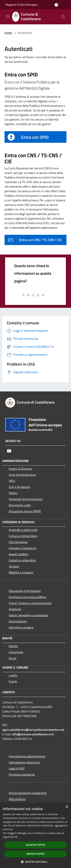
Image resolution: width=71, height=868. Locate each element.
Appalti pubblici (19, 554)
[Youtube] (9, 451)
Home (8, 33)
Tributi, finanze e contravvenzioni (30, 603)
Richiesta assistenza (22, 774)
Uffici (12, 481)
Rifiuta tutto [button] (35, 854)
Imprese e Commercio (23, 548)
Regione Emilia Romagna (22, 5)
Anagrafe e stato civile (23, 530)
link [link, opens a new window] (16, 837)
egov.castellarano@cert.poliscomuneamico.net (33, 730)
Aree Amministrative (22, 475)
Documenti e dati (20, 505)
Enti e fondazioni (20, 487)
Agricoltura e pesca (21, 627)
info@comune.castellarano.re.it (33, 734)
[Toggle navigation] (8, 16)
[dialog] (35, 835)
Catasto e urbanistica (22, 560)
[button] (36, 862)
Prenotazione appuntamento (27, 756)
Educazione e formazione (25, 591)
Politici (13, 493)
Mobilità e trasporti (21, 572)
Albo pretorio (17, 799)
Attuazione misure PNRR (25, 511)
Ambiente (15, 609)
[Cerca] (63, 17)
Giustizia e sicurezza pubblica (27, 597)
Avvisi (13, 658)
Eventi (13, 681)
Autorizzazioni (18, 621)
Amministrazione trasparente (28, 793)
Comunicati (16, 652)
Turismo (14, 566)
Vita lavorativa (18, 542)
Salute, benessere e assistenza (28, 615)
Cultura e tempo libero (23, 536)
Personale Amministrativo (25, 499)
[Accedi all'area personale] (56, 5)
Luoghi (13, 675)
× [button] (67, 807)
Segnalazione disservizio (24, 762)
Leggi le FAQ (17, 768)
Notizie (13, 646)
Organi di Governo (20, 469)
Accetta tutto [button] (35, 845)
